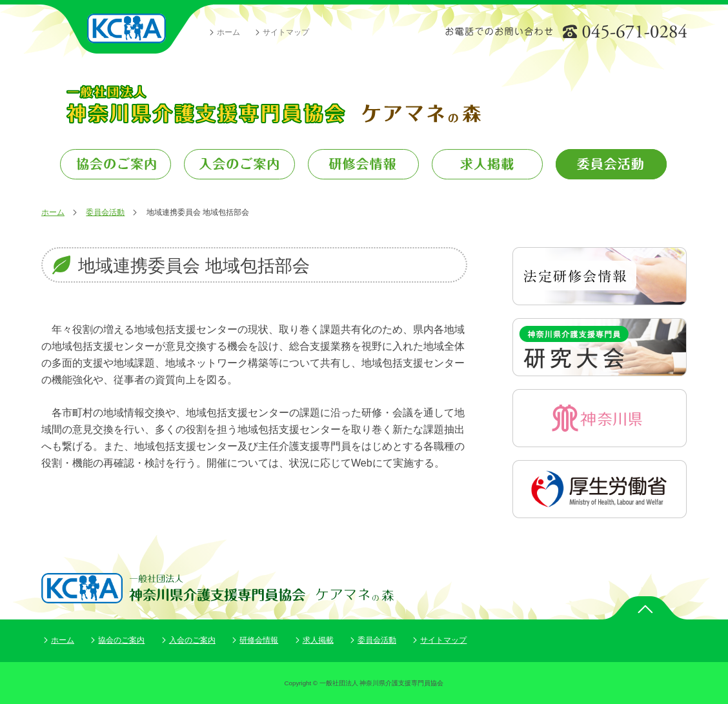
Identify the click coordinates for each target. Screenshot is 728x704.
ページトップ (645, 608)
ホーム (228, 32)
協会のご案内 (121, 640)
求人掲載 (318, 640)
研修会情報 (259, 640)
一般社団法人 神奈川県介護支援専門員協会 (127, 29)
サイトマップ (286, 32)
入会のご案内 (192, 640)
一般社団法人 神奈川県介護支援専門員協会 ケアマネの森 (273, 104)
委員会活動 (105, 212)
